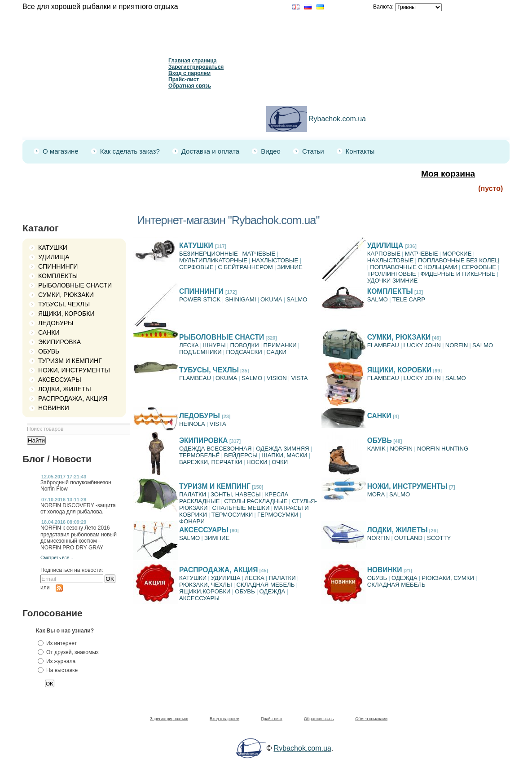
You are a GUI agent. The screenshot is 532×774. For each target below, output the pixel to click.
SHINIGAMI (240, 299)
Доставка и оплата (210, 151)
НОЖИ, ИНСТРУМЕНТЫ (74, 370)
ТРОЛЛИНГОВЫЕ (392, 274)
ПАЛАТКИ (193, 494)
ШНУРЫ (214, 345)
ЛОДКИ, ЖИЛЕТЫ (65, 389)
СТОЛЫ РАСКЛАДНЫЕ (256, 501)
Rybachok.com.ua (337, 119)
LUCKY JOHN (422, 345)
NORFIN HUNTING (443, 449)
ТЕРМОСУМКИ (232, 515)
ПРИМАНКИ (280, 345)
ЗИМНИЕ (290, 267)
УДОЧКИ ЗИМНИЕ (393, 281)
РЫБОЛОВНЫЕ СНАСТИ (75, 285)
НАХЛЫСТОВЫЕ (275, 260)
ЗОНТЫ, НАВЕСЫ (236, 494)
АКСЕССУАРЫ (60, 380)
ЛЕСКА (189, 345)
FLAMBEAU (383, 345)
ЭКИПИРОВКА (59, 342)
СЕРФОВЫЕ (196, 267)
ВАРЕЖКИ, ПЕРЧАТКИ (211, 462)
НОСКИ (257, 462)
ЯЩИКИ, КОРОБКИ (66, 314)
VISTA (300, 378)
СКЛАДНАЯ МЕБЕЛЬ (265, 585)
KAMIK (376, 449)
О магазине (61, 151)
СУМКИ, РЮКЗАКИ (66, 295)
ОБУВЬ (49, 351)
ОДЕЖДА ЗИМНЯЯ (282, 449)
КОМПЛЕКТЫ (58, 276)
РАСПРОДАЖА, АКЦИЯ (73, 398)
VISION (277, 378)
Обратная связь (190, 86)
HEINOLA (192, 424)
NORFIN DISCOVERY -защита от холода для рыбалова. (78, 509)
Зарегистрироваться (196, 67)
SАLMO (378, 299)
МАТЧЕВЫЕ (259, 254)
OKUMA (271, 299)
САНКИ (49, 332)
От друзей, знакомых (73, 652)
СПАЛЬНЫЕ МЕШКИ (241, 508)
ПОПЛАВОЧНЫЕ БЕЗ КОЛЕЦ (459, 260)
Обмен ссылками (371, 719)
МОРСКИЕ (457, 254)
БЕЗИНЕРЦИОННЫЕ (209, 254)
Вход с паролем (189, 73)
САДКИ (276, 352)
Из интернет (62, 643)
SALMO (297, 299)
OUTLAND (408, 538)
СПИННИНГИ (58, 266)
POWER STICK (201, 299)
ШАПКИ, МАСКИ (285, 455)
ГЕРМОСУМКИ (278, 515)
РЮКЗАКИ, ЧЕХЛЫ (206, 585)
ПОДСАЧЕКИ (244, 352)
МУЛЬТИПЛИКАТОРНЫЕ (213, 260)
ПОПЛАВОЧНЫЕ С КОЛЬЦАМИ (414, 267)
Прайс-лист (184, 80)
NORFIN (457, 345)
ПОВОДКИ (245, 345)
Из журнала (61, 661)
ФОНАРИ (192, 521)
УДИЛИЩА (54, 257)
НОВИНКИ (54, 408)
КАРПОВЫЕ (384, 254)
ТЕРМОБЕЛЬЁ (199, 455)
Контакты (360, 151)
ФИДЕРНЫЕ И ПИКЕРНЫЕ (458, 274)
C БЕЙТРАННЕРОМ (245, 267)
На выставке (62, 670)
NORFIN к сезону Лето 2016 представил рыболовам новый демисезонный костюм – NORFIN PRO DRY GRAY (79, 537)
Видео (271, 151)
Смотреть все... (57, 558)
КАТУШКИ (53, 248)
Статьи (313, 151)
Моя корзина (448, 174)
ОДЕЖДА (273, 591)
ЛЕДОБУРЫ (56, 323)
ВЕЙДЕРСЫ (241, 455)
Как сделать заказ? (130, 151)
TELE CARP (409, 299)
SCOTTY (439, 538)
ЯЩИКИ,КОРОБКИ (205, 591)
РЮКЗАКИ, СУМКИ (448, 578)
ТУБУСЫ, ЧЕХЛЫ (64, 304)
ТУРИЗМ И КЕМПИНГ (70, 361)
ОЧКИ (280, 462)
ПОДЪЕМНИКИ (200, 352)
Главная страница (193, 61)
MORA (376, 494)
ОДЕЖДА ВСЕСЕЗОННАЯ (215, 449)
